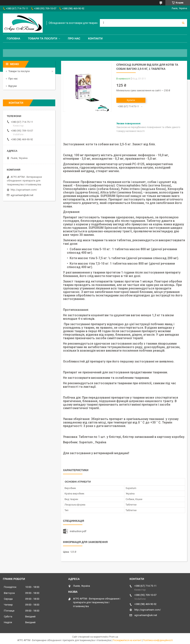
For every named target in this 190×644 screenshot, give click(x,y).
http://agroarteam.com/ (24, 190)
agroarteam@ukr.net (22, 195)
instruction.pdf (78, 531)
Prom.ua (114, 637)
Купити (131, 100)
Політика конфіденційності (158, 640)
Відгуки (13, 86)
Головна (13, 38)
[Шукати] (183, 23)
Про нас (74, 38)
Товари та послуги (43, 38)
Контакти (95, 38)
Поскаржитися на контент (127, 640)
